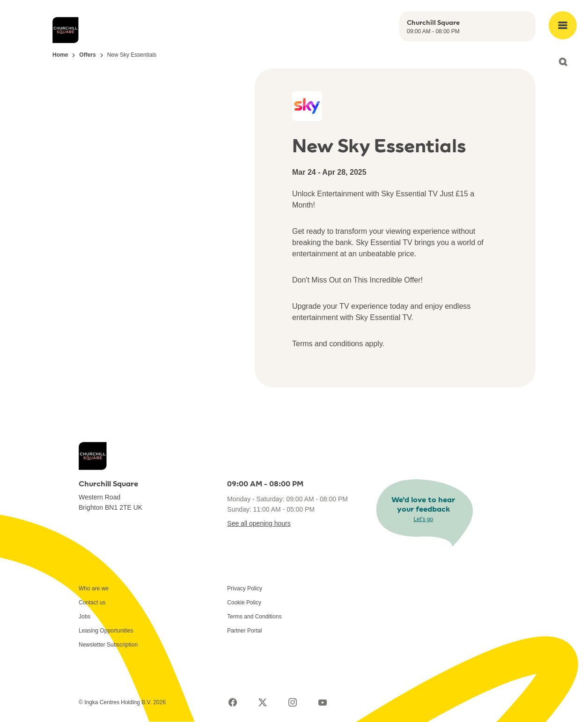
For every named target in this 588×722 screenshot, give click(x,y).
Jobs (85, 617)
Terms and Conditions (254, 617)
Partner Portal (244, 631)
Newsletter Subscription (108, 645)
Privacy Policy (245, 588)
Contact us (92, 603)
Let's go (423, 519)
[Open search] (563, 62)
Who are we (94, 588)
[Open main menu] (563, 25)
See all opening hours (259, 523)
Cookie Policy (244, 603)
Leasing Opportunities (106, 631)
